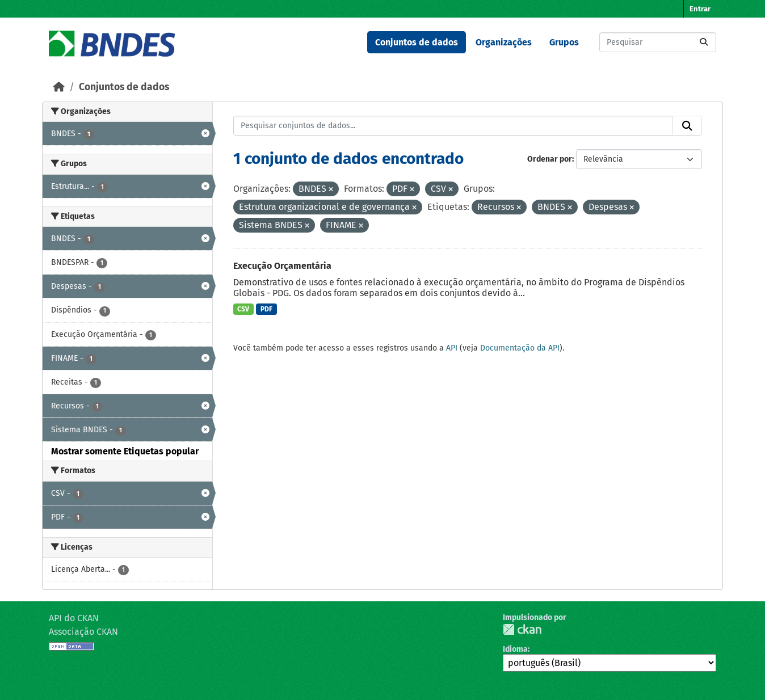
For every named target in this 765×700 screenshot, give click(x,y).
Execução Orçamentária (282, 266)
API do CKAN (74, 618)
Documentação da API (520, 348)
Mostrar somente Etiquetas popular (125, 451)
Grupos (564, 42)
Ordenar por (550, 159)
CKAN (522, 629)
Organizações (504, 42)
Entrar (700, 9)
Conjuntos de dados (417, 42)
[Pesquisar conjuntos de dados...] (658, 42)
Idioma (515, 649)
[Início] (59, 87)
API (452, 348)
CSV (243, 309)
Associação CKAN (83, 632)
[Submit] (704, 42)
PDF (266, 309)
